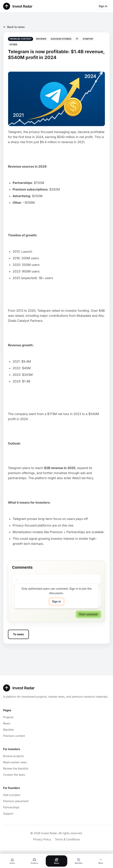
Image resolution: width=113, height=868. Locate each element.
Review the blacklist (16, 768)
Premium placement (16, 801)
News (7, 723)
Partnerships (11, 807)
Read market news (15, 762)
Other (13, 44)
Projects (8, 717)
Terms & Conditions (67, 839)
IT (77, 39)
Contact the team (14, 775)
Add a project (12, 795)
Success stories (61, 39)
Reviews (41, 39)
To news (18, 634)
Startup (88, 39)
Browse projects (13, 756)
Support (8, 814)
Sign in (103, 6)
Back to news (14, 27)
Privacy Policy (42, 839)
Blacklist (8, 730)
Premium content (14, 736)
